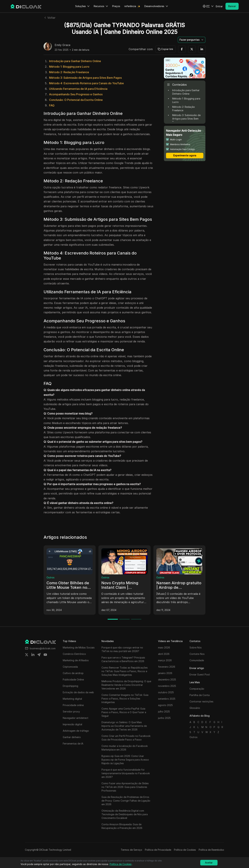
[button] (208, 6)
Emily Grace (63, 45)
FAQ (52, 105)
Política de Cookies (185, 850)
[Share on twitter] (27, 655)
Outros (50, 577)
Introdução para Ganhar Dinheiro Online (75, 61)
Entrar (219, 6)
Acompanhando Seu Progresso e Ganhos (76, 94)
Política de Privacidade (158, 850)
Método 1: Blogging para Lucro (69, 67)
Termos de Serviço (131, 850)
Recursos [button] (101, 6)
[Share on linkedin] (33, 655)
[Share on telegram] (39, 655)
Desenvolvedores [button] (156, 6)
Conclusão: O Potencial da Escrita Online (76, 100)
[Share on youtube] (45, 655)
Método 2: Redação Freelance (69, 72)
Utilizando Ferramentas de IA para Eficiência (78, 89)
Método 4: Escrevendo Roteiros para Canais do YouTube (86, 83)
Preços (116, 6)
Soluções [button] (82, 6)
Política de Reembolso (211, 850)
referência (130, 6)
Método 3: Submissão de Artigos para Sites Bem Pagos (85, 78)
